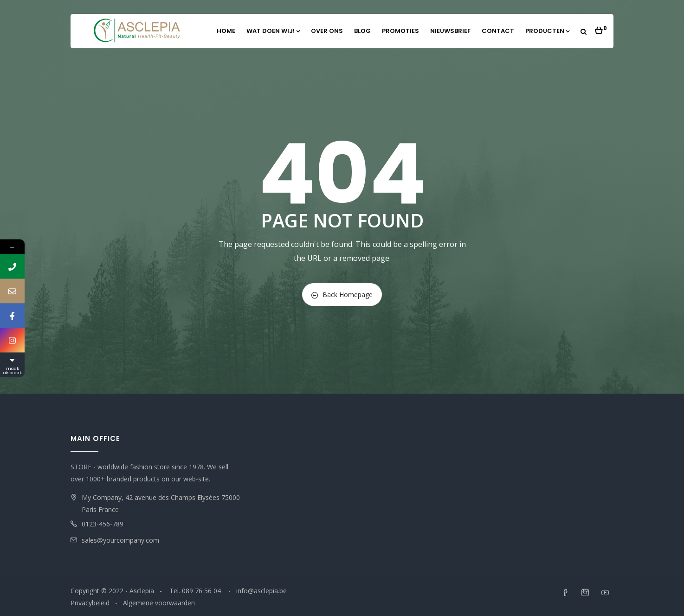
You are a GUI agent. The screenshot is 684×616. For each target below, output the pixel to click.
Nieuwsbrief (450, 31)
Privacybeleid (90, 603)
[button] (601, 28)
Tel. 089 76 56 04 (196, 591)
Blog (362, 31)
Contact (498, 31)
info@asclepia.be (261, 591)
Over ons (327, 31)
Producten (547, 31)
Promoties (400, 31)
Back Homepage (342, 295)
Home (226, 31)
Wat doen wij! (273, 31)
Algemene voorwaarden (159, 603)
